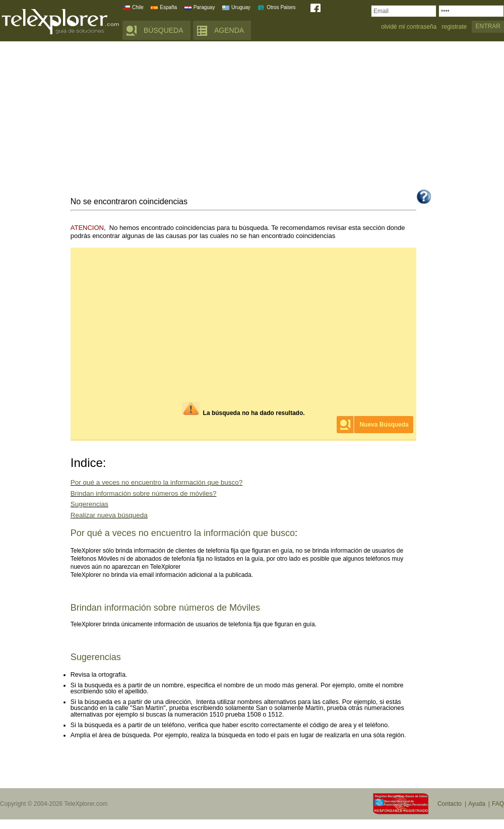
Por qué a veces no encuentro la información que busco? (156, 482)
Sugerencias (89, 504)
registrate (454, 27)
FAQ (498, 804)
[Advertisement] (252, 117)
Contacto (450, 804)
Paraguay (204, 7)
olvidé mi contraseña (409, 27)
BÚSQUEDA (164, 30)
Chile (138, 7)
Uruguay (241, 7)
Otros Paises (281, 7)
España (168, 7)
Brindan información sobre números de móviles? (144, 493)
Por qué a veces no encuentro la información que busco (183, 533)
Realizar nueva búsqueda (109, 515)
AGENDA (229, 30)
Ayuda (477, 804)
